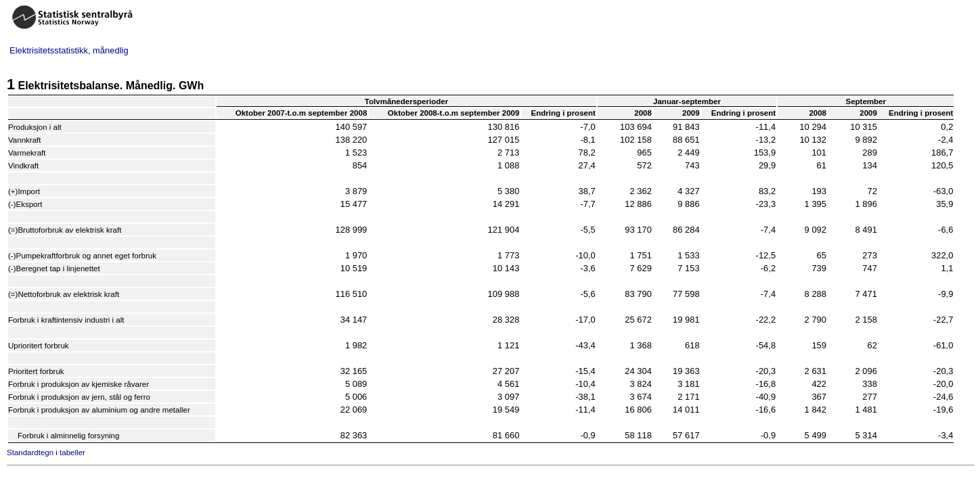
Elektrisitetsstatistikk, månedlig (69, 50)
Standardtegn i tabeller (46, 453)
